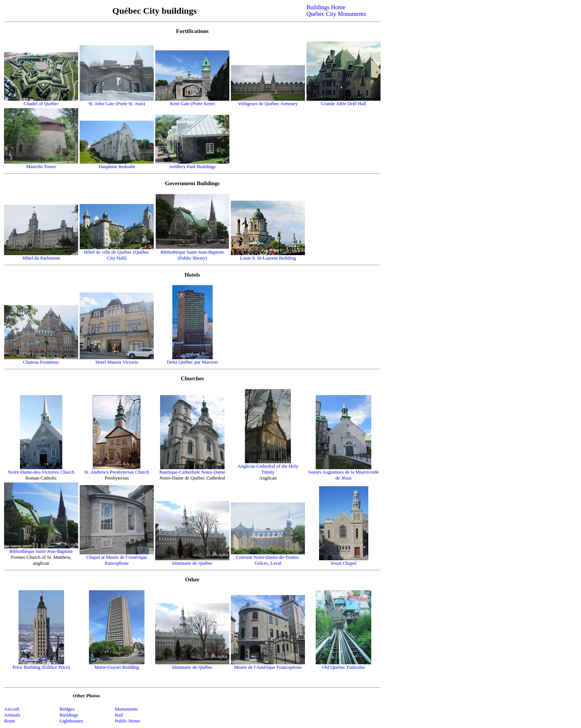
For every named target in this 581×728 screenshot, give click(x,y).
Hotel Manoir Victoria (117, 362)
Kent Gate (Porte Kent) (192, 103)
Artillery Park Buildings (192, 166)
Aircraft (12, 709)
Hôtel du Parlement (41, 258)
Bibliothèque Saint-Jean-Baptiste (41, 551)
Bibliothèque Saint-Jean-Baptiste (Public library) (192, 255)
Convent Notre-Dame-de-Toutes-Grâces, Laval (268, 560)
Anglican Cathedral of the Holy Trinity (268, 469)
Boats (10, 721)
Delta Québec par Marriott (192, 362)
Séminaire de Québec (192, 563)
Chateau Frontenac (41, 362)
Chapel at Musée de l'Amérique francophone (117, 560)
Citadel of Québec (41, 103)
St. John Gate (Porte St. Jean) (117, 103)
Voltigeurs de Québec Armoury (268, 103)
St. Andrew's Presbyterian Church (117, 472)
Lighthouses (72, 721)
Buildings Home (326, 7)
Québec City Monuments (336, 14)
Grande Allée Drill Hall (343, 103)
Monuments (126, 709)
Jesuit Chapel (343, 563)
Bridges (67, 709)
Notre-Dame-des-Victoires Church (41, 472)
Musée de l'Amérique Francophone (268, 667)
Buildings (69, 715)
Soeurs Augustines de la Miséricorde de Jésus (344, 475)
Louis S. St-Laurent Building (268, 258)
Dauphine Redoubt (117, 166)
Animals (12, 715)
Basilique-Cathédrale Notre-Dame (192, 472)
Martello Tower (41, 166)
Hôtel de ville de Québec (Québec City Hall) (117, 255)
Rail (119, 715)
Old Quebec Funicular (343, 667)
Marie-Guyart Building (117, 667)
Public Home (127, 721)
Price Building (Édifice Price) (41, 667)
